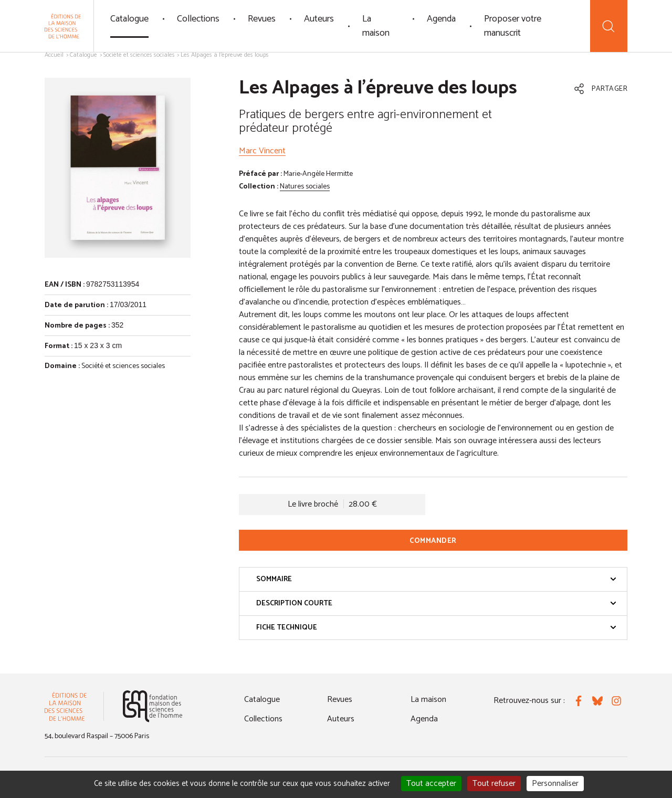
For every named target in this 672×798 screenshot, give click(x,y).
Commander (433, 541)
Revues (262, 19)
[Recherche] (609, 26)
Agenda (441, 19)
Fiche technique (436, 628)
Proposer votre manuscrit (513, 26)
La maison (376, 26)
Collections (198, 19)
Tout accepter (431, 784)
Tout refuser (494, 784)
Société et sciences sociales (139, 55)
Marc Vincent (262, 151)
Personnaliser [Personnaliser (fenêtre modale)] (555, 784)
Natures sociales (305, 187)
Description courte (436, 603)
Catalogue (129, 19)
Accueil (54, 55)
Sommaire (436, 579)
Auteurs (319, 19)
